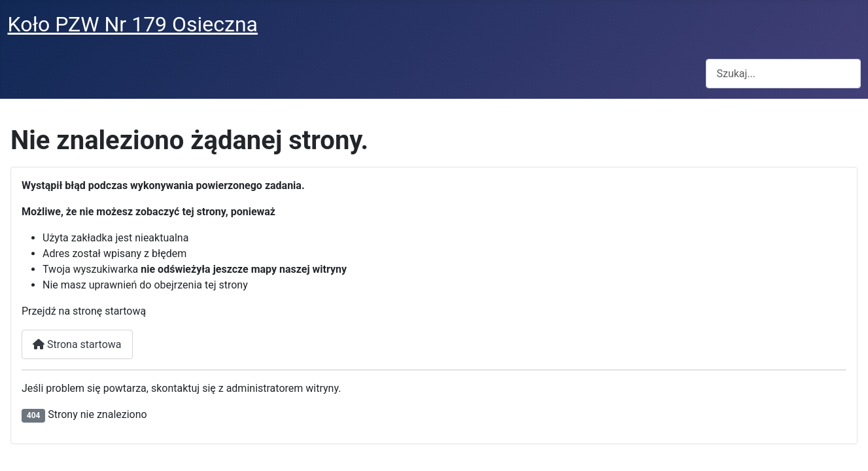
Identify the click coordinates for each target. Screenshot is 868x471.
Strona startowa (77, 344)
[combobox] (783, 74)
